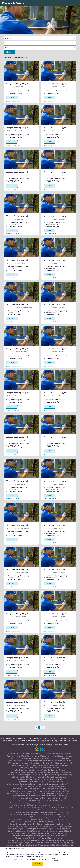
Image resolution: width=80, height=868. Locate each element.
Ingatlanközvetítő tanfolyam (62, 784)
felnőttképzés (15, 101)
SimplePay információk (45, 741)
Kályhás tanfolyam (40, 786)
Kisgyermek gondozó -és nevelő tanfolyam (22, 793)
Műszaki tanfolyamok (17, 815)
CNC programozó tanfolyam (18, 763)
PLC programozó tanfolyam (22, 822)
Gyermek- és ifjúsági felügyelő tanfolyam (48, 779)
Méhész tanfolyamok (36, 810)
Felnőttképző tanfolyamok (61, 772)
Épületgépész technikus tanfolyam (21, 772)
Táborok (68, 831)
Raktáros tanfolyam (40, 822)
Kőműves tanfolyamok (47, 793)
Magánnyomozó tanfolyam (38, 808)
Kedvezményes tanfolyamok (23, 789)
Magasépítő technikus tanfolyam (60, 808)
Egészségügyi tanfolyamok (22, 765)
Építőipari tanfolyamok (56, 770)
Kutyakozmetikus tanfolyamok (21, 803)
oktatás (8, 101)
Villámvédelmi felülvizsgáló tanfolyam (60, 840)
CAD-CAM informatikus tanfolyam (38, 761)
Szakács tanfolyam (65, 826)
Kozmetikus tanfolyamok (57, 798)
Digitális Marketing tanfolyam (26, 845)
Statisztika (32, 860)
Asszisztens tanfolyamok (31, 756)
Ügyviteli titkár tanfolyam (15, 840)
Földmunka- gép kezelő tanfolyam (23, 777)
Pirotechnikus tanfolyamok (61, 819)
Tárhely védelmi (56, 860)
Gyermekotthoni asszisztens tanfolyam (30, 782)
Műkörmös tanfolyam (39, 812)
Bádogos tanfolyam (65, 756)
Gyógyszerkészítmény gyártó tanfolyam (21, 784)
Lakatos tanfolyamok (41, 803)
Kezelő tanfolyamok (35, 791)
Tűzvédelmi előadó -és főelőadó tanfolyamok (31, 838)
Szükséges (20, 860)
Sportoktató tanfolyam (49, 826)
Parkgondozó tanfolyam (59, 817)
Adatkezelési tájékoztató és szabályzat (39, 745)
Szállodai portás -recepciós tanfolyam (40, 829)
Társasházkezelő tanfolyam (41, 833)
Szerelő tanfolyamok (34, 831)
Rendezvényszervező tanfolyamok (22, 824)
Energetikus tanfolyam (51, 768)
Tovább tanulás (61, 836)
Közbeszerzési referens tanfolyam (54, 796)
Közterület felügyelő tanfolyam (52, 800)
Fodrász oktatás (65, 775)
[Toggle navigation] (77, 3)
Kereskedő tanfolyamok (42, 789)
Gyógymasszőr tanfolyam (54, 782)
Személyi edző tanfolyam (17, 831)
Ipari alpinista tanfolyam (23, 786)
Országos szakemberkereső (21, 817)
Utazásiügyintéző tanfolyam (35, 840)
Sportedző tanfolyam (32, 826)
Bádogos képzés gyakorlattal (17, 658)
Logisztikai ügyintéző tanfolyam (47, 805)
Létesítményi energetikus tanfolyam (22, 805)
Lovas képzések (65, 805)
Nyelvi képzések (49, 815)
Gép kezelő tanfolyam (25, 779)
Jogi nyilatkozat (60, 741)
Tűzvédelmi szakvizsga (56, 838)
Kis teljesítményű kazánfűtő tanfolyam (56, 791)
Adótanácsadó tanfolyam (36, 754)
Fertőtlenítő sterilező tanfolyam (19, 775)
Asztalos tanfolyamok (49, 756)
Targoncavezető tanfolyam (20, 833)
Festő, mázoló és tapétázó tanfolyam (45, 775)
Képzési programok (61, 745)
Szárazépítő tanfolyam (63, 829)
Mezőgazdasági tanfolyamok (55, 810)
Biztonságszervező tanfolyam (40, 758)
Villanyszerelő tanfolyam (15, 843)
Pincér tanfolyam (44, 819)
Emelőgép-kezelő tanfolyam (57, 765)
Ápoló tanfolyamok (14, 756)
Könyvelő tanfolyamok (64, 793)
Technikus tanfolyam (20, 836)
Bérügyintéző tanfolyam (20, 758)
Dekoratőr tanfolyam (63, 763)
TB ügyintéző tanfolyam (60, 833)
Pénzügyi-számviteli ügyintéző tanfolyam (23, 819)
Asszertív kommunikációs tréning (57, 843)
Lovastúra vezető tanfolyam (17, 808)
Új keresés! (9, 52)
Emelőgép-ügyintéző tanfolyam (31, 768)
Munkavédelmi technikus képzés (59, 812)
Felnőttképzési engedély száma (12, 738)
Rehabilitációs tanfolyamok (58, 822)
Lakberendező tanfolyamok (59, 803)
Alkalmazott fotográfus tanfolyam (59, 754)
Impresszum (37, 738)
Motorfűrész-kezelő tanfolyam (19, 812)
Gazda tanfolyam (61, 777)
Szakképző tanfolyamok (17, 829)
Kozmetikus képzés (40, 798)
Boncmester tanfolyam (60, 758)
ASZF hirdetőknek (18, 745)
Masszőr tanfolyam (21, 810)
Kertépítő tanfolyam (59, 789)
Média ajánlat (72, 741)
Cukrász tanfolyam (48, 763)
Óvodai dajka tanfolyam (41, 817)
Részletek (12, 98)
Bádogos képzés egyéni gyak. (17, 84)
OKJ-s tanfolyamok (63, 815)
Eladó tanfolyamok (39, 765)
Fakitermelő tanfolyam (42, 772)
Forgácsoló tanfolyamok (45, 777)
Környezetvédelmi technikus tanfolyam (27, 796)
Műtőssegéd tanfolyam (34, 815)
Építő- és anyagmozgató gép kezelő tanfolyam (31, 770)
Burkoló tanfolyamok (17, 761)
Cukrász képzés (35, 763)
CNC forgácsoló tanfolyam (60, 761)
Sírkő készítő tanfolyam (15, 826)
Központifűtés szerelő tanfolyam (28, 800)
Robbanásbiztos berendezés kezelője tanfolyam (52, 824)
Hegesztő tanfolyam (44, 784)
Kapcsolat (28, 738)
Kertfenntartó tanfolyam (18, 791)
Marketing (44, 860)
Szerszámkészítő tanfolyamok (53, 831)
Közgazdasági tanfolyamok (23, 798)
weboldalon (9, 856)
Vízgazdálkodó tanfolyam (34, 843)
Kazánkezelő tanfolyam (56, 786)
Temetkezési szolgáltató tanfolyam (41, 836)
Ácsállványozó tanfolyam (17, 754)
